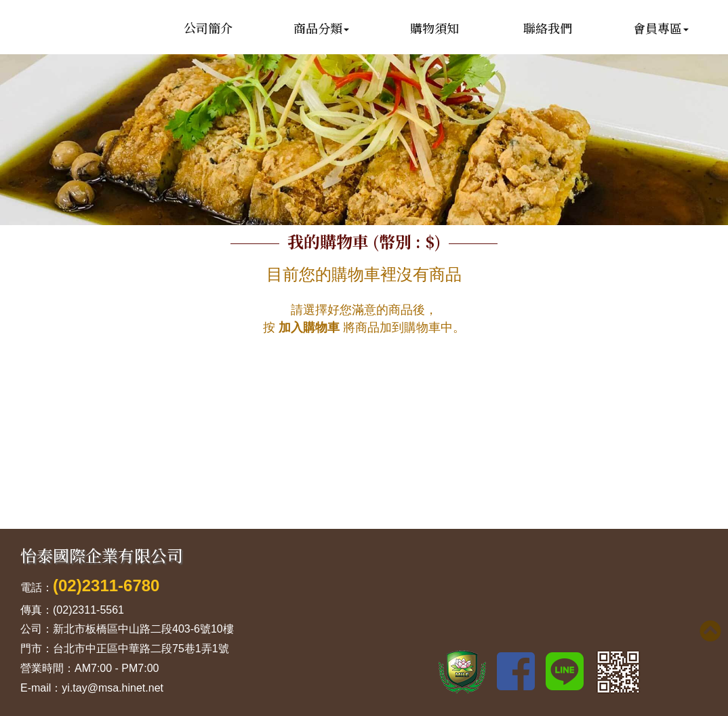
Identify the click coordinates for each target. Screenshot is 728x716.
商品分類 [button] (321, 28)
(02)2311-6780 (106, 585)
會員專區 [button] (661, 28)
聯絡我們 (548, 28)
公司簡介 (208, 28)
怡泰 (85, 63)
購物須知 (434, 28)
